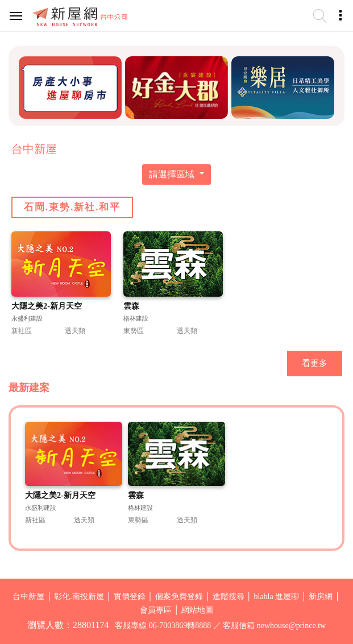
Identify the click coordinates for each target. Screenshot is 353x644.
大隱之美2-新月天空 (47, 306)
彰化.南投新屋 (79, 597)
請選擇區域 (173, 174)
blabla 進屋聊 (277, 597)
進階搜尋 (229, 597)
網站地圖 (197, 610)
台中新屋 (28, 597)
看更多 (315, 363)
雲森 (131, 306)
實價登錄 (130, 597)
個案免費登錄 (179, 597)
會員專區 (156, 610)
